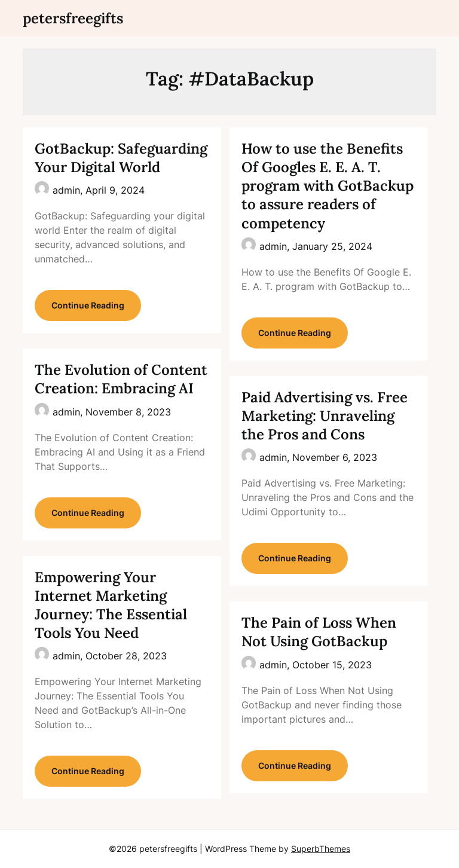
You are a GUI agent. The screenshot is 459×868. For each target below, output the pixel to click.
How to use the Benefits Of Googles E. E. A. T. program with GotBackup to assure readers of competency (328, 186)
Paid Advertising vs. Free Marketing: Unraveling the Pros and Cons (325, 416)
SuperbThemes (321, 849)
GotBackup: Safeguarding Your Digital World (121, 158)
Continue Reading (88, 305)
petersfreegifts (73, 18)
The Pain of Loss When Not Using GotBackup (319, 632)
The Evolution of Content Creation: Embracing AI (121, 379)
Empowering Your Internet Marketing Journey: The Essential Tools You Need (111, 605)
